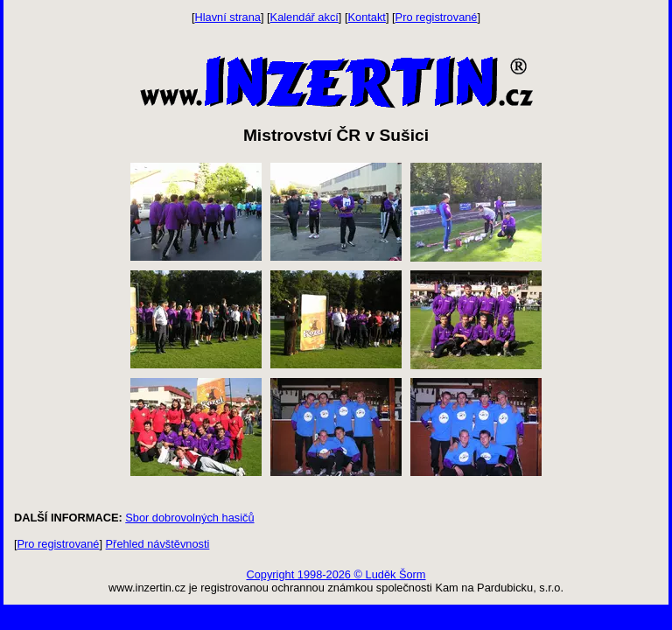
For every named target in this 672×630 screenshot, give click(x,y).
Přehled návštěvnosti (158, 544)
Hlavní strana (228, 17)
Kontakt (367, 17)
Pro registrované (437, 17)
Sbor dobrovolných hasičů (189, 518)
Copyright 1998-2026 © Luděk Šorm (336, 574)
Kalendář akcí (304, 17)
